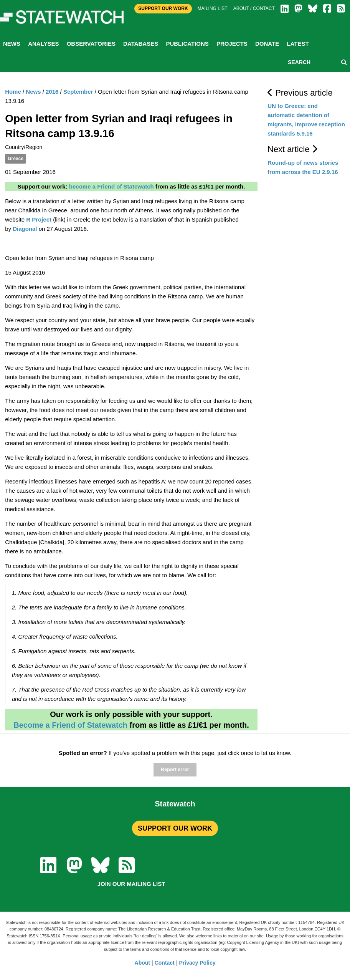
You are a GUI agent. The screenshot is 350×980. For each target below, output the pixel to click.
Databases (141, 44)
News (12, 44)
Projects (232, 44)
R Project (39, 219)
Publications (187, 44)
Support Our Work (163, 8)
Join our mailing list (131, 884)
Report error (175, 770)
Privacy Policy (197, 963)
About (142, 963)
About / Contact (254, 8)
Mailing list (213, 8)
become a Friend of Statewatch (111, 186)
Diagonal (25, 229)
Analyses (43, 44)
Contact (165, 963)
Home (13, 92)
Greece (16, 159)
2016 (52, 92)
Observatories (91, 44)
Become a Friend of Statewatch (70, 725)
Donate (267, 44)
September (78, 92)
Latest (298, 44)
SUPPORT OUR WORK (175, 828)
